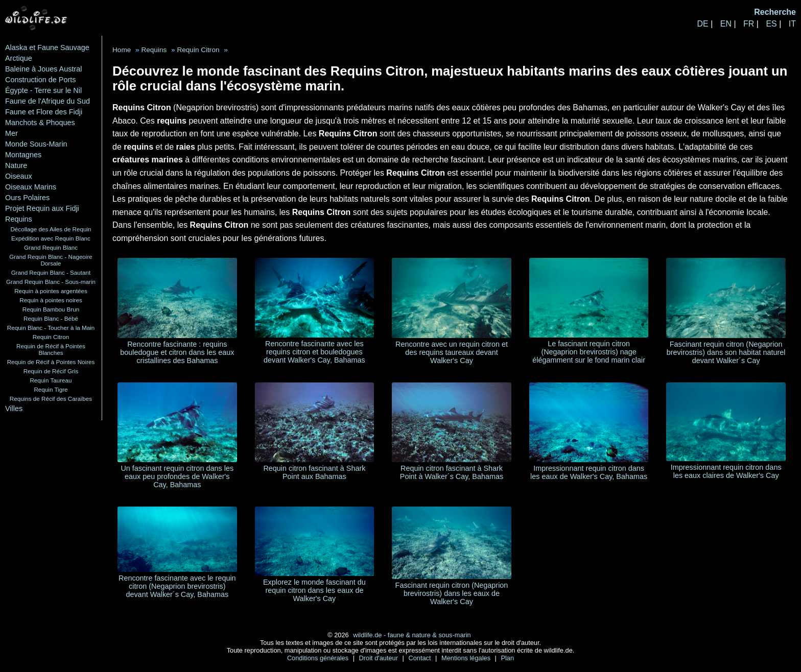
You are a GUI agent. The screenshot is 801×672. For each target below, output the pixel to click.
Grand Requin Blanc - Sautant (51, 272)
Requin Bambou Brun (51, 309)
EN (726, 24)
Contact (420, 658)
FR (749, 24)
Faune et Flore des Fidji (44, 112)
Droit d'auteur (380, 658)
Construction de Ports (40, 80)
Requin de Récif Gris (51, 371)
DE (702, 24)
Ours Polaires (27, 198)
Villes (14, 409)
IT (792, 24)
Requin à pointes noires (51, 300)
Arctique (19, 58)
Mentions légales (467, 658)
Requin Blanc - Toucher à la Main (51, 328)
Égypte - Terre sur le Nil (43, 90)
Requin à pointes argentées (51, 291)
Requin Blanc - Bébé (51, 318)
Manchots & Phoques (40, 123)
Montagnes (23, 155)
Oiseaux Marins (31, 187)
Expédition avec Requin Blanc (51, 238)
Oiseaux (19, 176)
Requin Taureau (51, 380)
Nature (16, 165)
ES (771, 24)
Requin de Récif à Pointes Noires (51, 362)
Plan (507, 658)
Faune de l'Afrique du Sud (48, 101)
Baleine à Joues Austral (43, 69)
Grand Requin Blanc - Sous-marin (51, 282)
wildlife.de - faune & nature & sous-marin (412, 635)
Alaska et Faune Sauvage (47, 47)
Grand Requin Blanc (51, 247)
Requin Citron (51, 337)
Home (122, 50)
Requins (19, 219)
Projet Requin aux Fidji (42, 208)
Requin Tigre (51, 389)
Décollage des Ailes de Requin (51, 229)
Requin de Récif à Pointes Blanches (51, 349)
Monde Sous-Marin (36, 144)
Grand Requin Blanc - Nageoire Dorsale (51, 260)
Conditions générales (319, 658)
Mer (11, 133)
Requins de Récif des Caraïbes (51, 399)
